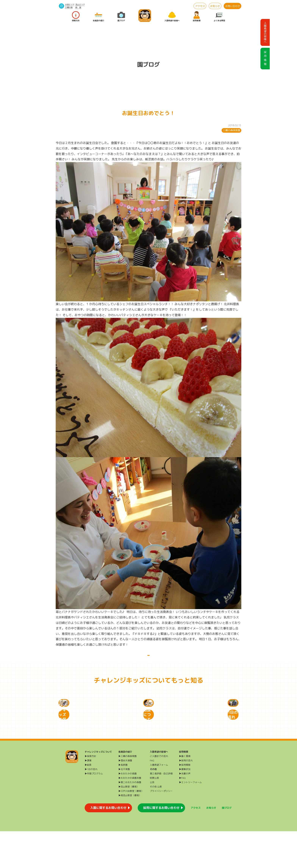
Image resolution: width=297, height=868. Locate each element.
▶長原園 (123, 802)
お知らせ (215, 6)
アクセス (200, 6)
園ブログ (121, 17)
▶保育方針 (90, 793)
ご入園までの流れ (159, 793)
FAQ (152, 797)
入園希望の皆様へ (172, 17)
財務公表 (154, 815)
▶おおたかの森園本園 (130, 815)
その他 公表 (156, 823)
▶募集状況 (185, 806)
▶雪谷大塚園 (125, 797)
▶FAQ (182, 815)
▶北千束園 (124, 806)
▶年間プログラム (94, 810)
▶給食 (88, 802)
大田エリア (70, 5)
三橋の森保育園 (232, 130)
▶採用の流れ (186, 797)
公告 (152, 819)
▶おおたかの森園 (127, 810)
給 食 (78, 7)
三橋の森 (69, 7)
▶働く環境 (185, 793)
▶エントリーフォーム (190, 819)
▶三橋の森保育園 (127, 793)
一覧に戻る (148, 659)
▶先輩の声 (185, 810)
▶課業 (88, 797)
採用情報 (197, 17)
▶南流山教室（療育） (130, 832)
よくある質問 (219, 17)
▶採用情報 (185, 802)
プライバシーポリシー (161, 828)
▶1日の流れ (91, 806)
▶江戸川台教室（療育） (131, 828)
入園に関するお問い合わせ (108, 844)
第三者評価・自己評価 (161, 810)
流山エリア (80, 5)
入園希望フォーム (159, 802)
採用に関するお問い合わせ (161, 844)
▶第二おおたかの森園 (130, 819)
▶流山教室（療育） (129, 823)
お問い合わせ (233, 6)
